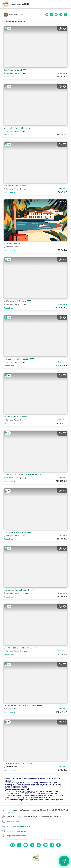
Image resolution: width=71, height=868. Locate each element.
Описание (63, 73)
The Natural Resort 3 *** (15, 186)
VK (30, 826)
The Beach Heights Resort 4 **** (19, 359)
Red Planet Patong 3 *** (15, 70)
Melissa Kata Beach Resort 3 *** (19, 128)
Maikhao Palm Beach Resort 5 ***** (20, 648)
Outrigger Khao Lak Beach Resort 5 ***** (23, 763)
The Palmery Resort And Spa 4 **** (20, 532)
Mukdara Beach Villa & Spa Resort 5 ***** (23, 706)
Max (26, 826)
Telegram (20, 826)
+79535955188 (13, 821)
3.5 (8, 144)
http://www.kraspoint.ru (16, 836)
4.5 (8, 549)
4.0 (8, 29)
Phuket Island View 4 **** (16, 417)
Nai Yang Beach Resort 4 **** (17, 301)
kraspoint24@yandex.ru (16, 831)
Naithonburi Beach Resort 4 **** (19, 590)
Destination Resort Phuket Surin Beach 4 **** (25, 475)
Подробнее (9, 77)
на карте (10, 812)
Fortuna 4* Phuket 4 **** (15, 243)
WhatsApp (11, 826)
